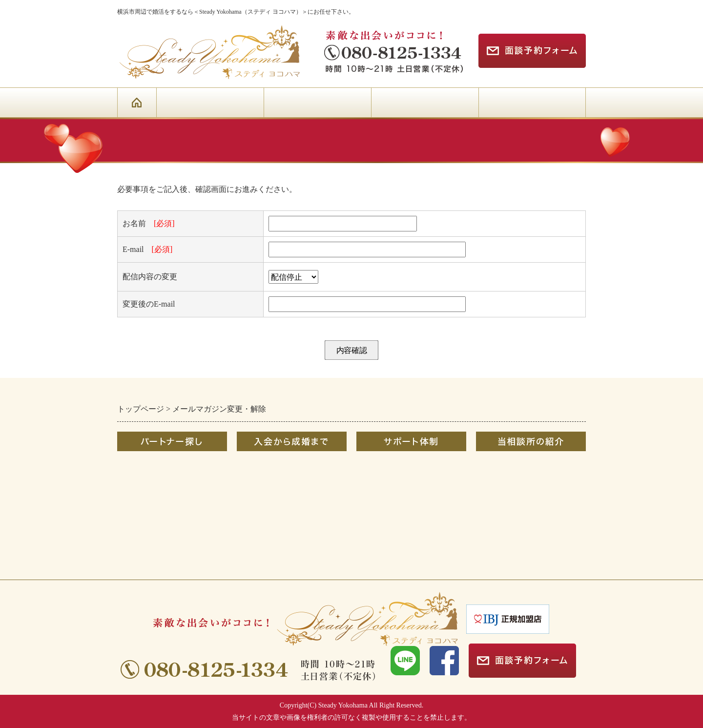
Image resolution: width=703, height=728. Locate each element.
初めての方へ (141, 465)
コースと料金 (260, 482)
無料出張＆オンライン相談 (403, 482)
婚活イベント (141, 515)
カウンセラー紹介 (507, 482)
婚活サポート (380, 465)
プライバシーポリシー (515, 548)
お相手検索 (137, 482)
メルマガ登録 (499, 515)
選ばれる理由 (499, 465)
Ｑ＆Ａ (248, 498)
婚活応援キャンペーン (156, 531)
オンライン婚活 (145, 498)
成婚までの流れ (264, 465)
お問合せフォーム (507, 498)
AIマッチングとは (149, 548)
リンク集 (492, 531)
